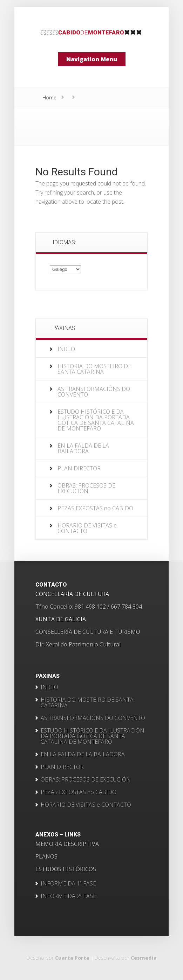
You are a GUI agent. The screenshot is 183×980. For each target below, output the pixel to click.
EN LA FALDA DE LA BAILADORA (83, 448)
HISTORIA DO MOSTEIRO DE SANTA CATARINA (94, 369)
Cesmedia (144, 958)
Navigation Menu (92, 59)
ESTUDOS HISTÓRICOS (66, 869)
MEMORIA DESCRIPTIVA (67, 844)
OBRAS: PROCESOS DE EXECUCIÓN (86, 488)
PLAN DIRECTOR (79, 468)
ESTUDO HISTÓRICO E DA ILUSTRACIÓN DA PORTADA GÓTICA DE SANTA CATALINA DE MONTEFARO (96, 420)
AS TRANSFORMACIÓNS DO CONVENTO (94, 392)
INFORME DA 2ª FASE (68, 896)
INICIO (66, 349)
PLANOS (46, 856)
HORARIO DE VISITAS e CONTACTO (87, 528)
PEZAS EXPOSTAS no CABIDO (95, 508)
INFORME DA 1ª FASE (68, 883)
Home (49, 97)
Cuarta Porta (72, 958)
